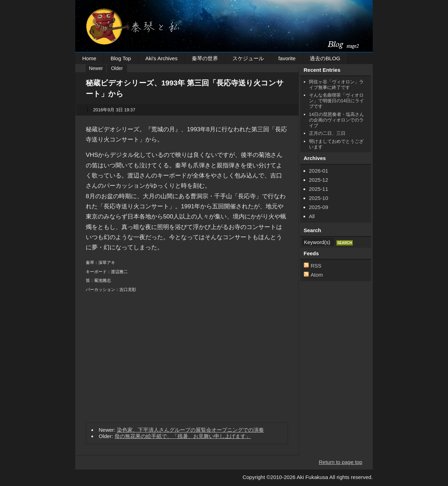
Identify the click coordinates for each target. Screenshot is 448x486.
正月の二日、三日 (327, 133)
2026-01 (319, 171)
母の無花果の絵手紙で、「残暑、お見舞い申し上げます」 (183, 436)
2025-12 (319, 180)
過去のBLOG (325, 58)
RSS (316, 266)
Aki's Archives (161, 58)
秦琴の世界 (205, 58)
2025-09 (319, 207)
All (312, 216)
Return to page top (341, 462)
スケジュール (248, 58)
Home (89, 58)
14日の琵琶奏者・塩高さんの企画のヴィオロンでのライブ (337, 120)
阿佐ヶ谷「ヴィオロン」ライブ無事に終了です (336, 85)
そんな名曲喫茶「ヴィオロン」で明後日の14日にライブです (337, 101)
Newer (96, 68)
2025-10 (319, 198)
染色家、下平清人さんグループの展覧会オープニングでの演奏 (190, 430)
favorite (287, 58)
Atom (317, 275)
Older (117, 68)
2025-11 (319, 189)
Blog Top (121, 58)
